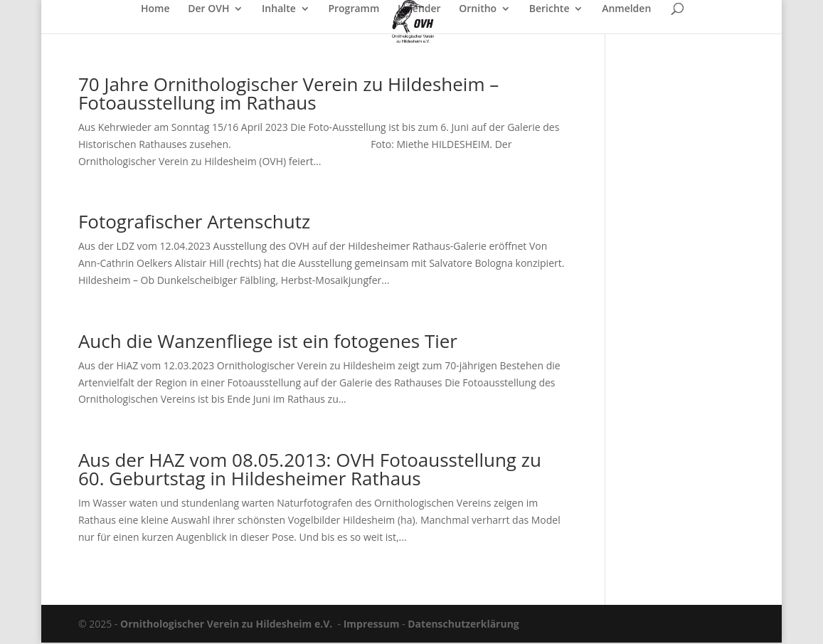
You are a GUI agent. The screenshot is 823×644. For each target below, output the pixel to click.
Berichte (549, 9)
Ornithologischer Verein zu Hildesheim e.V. (226, 624)
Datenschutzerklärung (463, 624)
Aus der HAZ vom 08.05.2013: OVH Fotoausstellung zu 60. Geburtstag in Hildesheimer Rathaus (310, 469)
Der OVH (208, 9)
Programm (354, 9)
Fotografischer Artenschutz (194, 221)
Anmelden (626, 9)
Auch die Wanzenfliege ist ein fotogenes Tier (268, 341)
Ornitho (478, 9)
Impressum (372, 624)
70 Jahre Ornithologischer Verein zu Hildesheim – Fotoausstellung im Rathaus (288, 93)
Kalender (419, 9)
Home (155, 9)
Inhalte (279, 9)
